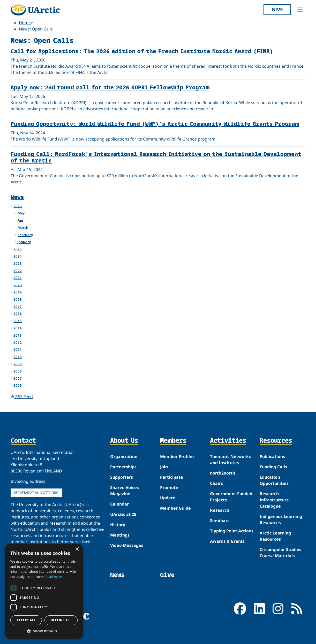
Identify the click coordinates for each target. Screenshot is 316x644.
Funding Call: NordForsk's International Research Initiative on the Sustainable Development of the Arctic (156, 157)
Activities (228, 441)
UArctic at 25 (123, 514)
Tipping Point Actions (232, 531)
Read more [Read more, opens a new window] (54, 577)
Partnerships (123, 467)
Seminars (220, 521)
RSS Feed (22, 397)
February (25, 235)
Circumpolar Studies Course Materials (280, 553)
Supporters (122, 477)
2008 (18, 371)
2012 (18, 343)
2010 (18, 357)
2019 (18, 292)
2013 (18, 335)
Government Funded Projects (231, 497)
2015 (18, 321)
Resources (276, 441)
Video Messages (127, 545)
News (17, 197)
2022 (18, 271)
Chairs (216, 483)
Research (220, 510)
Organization (124, 456)
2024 (18, 256)
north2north (223, 473)
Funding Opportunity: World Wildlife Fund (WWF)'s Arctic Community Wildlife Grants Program (155, 124)
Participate (172, 477)
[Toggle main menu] (300, 9)
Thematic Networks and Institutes (230, 460)
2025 (18, 249)
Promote (169, 487)
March (23, 228)
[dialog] (44, 591)
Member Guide (175, 508)
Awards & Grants (227, 541)
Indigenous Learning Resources (281, 519)
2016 (18, 314)
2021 (18, 278)
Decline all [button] (61, 620)
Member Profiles (177, 456)
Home (25, 23)
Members (173, 441)
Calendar (119, 504)
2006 (18, 385)
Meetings (120, 535)
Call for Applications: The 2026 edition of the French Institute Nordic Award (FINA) (142, 51)
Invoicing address (28, 481)
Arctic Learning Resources (275, 536)
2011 (18, 350)
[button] (44, 631)
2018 (18, 299)
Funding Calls (273, 467)
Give (277, 9)
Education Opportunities (274, 480)
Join (164, 467)
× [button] (77, 549)
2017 (18, 307)
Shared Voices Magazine (125, 491)
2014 (18, 328)
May (21, 213)
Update (168, 498)
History (118, 525)
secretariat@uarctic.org (36, 493)
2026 (18, 206)
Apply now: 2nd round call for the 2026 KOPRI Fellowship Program (110, 87)
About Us (124, 441)
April (22, 220)
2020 (18, 285)
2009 (18, 364)
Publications (272, 456)
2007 (18, 378)
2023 (18, 263)
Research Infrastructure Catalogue (274, 500)
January (24, 242)
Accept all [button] (26, 620)
